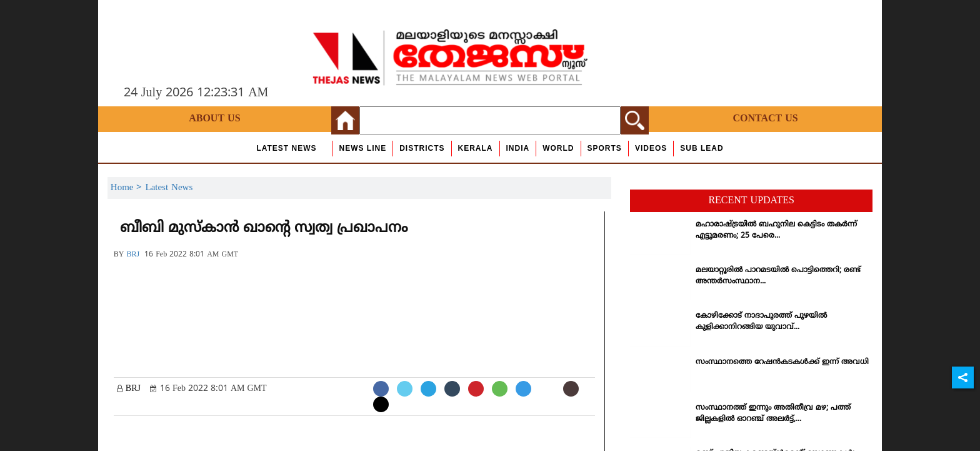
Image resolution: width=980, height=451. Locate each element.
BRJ (133, 255)
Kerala (476, 148)
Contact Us (765, 119)
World (558, 148)
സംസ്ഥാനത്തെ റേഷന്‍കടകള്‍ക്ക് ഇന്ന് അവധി (782, 362)
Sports (605, 148)
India (518, 148)
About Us (214, 119)
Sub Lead (702, 148)
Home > (128, 188)
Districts (422, 148)
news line (363, 148)
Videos (651, 148)
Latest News (286, 148)
